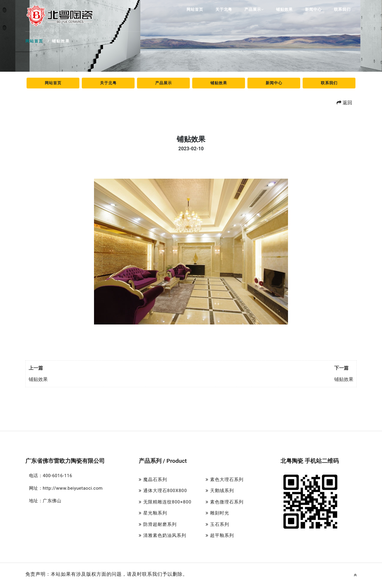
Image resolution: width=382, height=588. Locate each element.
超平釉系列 (220, 535)
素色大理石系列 (225, 480)
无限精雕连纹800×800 (165, 502)
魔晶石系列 (153, 480)
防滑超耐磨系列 (158, 524)
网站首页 (195, 9)
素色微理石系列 (225, 502)
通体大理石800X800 (163, 491)
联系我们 (342, 9)
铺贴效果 (284, 9)
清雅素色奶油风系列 (162, 535)
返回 (344, 103)
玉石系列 (217, 524)
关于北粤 (224, 9)
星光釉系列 (153, 513)
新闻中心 (313, 9)
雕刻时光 (217, 513)
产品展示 (254, 9)
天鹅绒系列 (220, 491)
